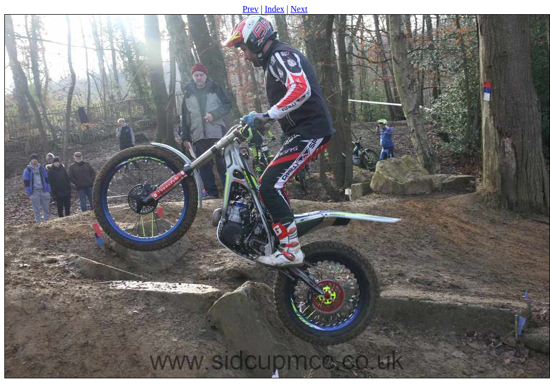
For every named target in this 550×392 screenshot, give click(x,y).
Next (299, 9)
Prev (250, 9)
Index (274, 9)
